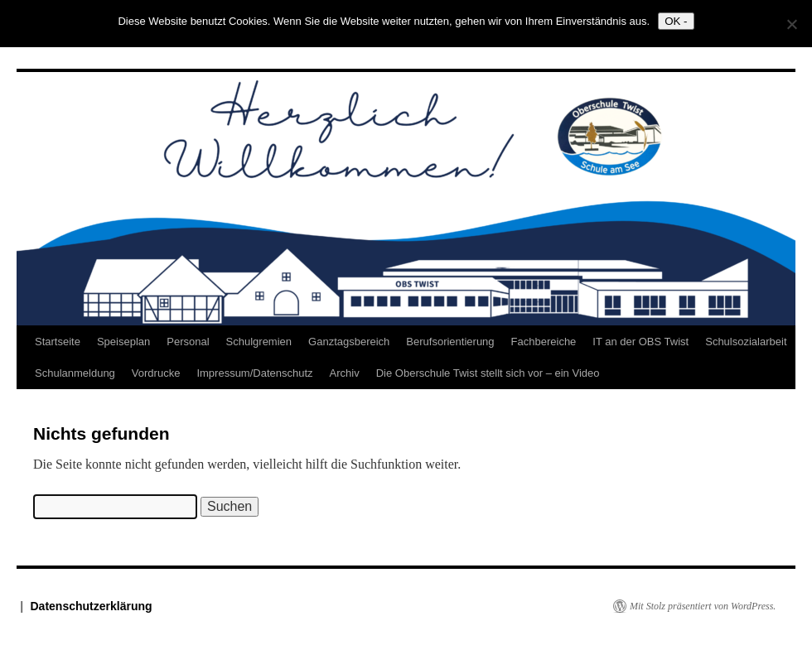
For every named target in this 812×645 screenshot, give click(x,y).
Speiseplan (123, 342)
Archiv (345, 373)
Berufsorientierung (450, 342)
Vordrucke (156, 373)
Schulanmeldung (75, 373)
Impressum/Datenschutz (254, 373)
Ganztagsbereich (349, 342)
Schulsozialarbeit (746, 342)
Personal (188, 342)
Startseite (58, 342)
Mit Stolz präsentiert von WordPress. (703, 606)
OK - (676, 21)
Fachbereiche (544, 342)
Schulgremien (259, 342)
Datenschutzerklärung (92, 606)
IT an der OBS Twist (640, 342)
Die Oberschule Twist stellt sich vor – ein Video (488, 373)
